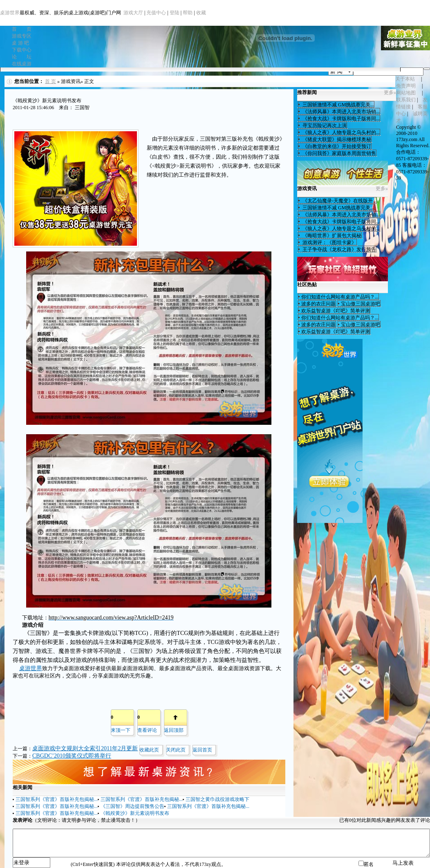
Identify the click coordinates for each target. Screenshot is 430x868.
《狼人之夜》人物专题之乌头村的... (340, 132)
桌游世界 (10, 13)
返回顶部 (174, 730)
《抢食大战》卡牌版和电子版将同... (340, 119)
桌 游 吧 (20, 43)
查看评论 (147, 730)
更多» (390, 92)
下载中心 (22, 50)
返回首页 (202, 750)
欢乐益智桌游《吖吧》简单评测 (336, 311)
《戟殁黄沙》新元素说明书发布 (135, 813)
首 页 (22, 29)
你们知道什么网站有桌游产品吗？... (340, 297)
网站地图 (406, 93)
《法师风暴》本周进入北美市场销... (340, 112)
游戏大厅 (133, 13)
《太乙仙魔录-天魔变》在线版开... (339, 201)
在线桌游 (22, 64)
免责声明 (406, 86)
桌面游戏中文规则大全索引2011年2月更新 (85, 748)
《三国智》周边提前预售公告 (132, 806)
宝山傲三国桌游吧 (361, 304)
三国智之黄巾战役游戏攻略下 (217, 799)
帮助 (188, 13)
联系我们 (406, 100)
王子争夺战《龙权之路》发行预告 (339, 249)
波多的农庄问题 (318, 304)
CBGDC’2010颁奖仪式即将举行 (72, 756)
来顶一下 (121, 730)
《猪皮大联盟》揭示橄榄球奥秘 (336, 139)
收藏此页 (149, 750)
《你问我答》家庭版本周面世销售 (339, 153)
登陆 (175, 13)
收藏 (201, 13)
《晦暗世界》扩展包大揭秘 (331, 236)
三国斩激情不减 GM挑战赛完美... (338, 105)
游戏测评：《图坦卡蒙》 (329, 242)
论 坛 (22, 57)
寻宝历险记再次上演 (324, 126)
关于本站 (405, 79)
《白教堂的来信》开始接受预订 (336, 146)
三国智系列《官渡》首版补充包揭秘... (57, 799)
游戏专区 (22, 36)
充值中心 (156, 13)
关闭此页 (176, 750)
